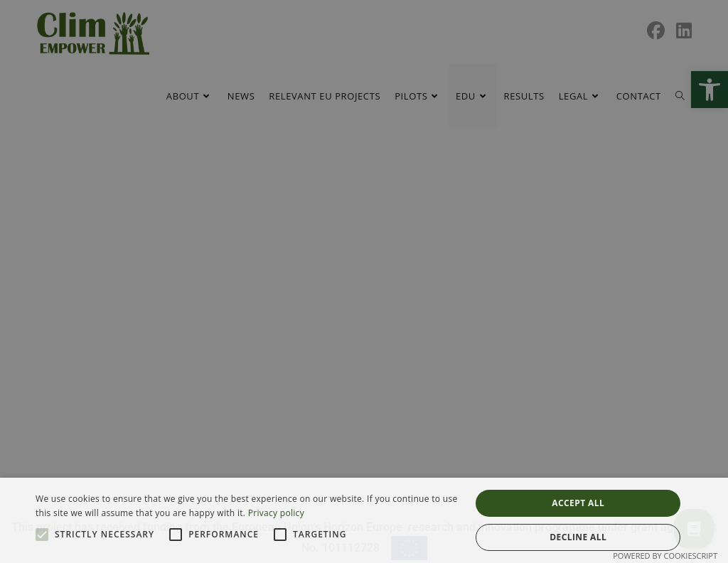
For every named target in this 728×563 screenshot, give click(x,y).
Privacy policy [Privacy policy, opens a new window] (276, 513)
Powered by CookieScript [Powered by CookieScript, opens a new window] (665, 556)
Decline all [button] (578, 537)
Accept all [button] (578, 503)
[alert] (364, 281)
